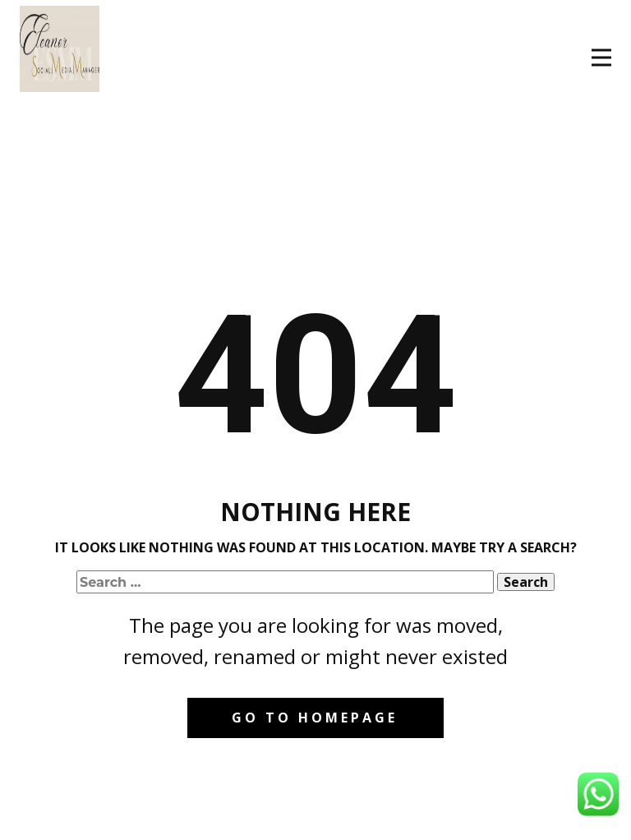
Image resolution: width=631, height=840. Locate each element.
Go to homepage (315, 718)
